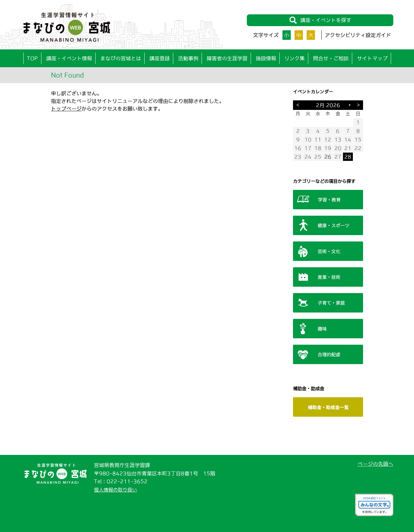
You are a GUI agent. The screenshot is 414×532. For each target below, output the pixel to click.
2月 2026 (328, 105)
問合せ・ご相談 (331, 58)
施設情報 (266, 58)
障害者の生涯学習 (227, 58)
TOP (32, 58)
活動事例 (188, 58)
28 (348, 157)
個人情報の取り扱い (117, 490)
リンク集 (295, 58)
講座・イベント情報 (69, 58)
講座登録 (160, 58)
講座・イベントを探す (320, 21)
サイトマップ (372, 58)
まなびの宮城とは (121, 58)
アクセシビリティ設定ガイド (358, 35)
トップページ (66, 109)
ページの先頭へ (375, 464)
